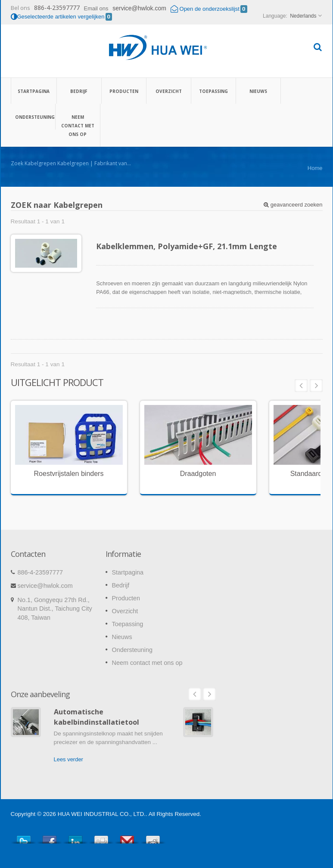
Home (315, 168)
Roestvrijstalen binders (69, 474)
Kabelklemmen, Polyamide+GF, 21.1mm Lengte (187, 246)
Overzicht (169, 91)
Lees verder (68, 759)
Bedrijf (79, 91)
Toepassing (213, 91)
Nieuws (258, 91)
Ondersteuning (33, 117)
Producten (124, 91)
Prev (301, 386)
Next (316, 386)
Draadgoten (198, 474)
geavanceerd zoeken (293, 205)
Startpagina (34, 91)
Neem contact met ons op (78, 125)
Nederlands (303, 16)
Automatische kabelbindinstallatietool (96, 717)
